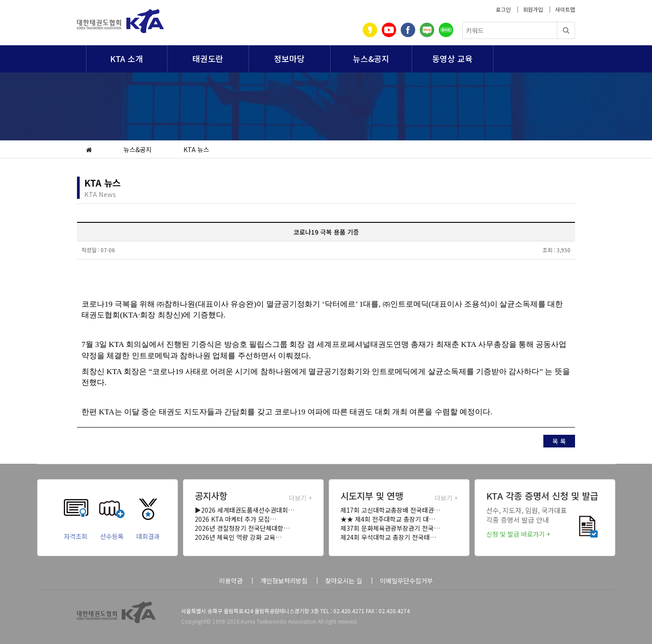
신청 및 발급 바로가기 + (518, 534)
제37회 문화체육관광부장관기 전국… (390, 528)
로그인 (503, 9)
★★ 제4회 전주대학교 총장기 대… (388, 519)
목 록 (559, 441)
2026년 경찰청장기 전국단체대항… (242, 528)
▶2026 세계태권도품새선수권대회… (244, 510)
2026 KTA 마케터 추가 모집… (235, 519)
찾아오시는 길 (344, 581)
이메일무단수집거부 (406, 581)
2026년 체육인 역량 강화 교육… (238, 537)
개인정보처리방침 (284, 581)
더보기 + (300, 498)
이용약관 (231, 581)
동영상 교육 (452, 58)
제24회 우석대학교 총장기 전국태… (388, 537)
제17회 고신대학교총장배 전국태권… (390, 510)
